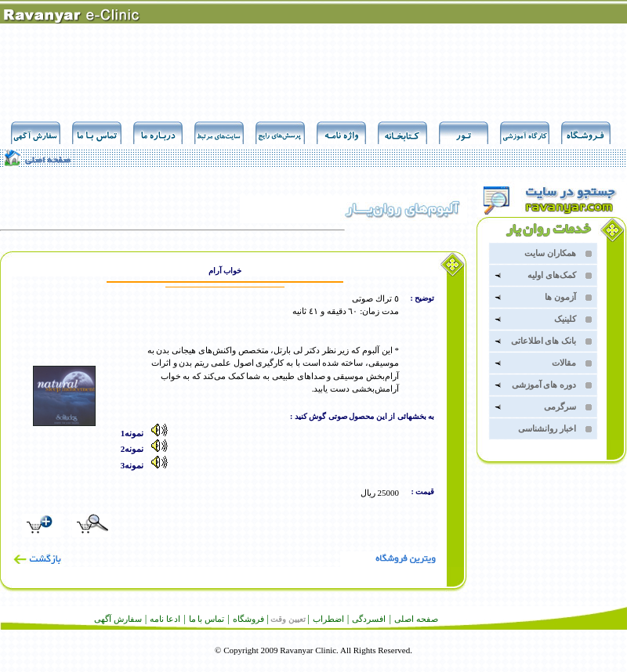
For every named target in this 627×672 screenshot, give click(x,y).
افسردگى (369, 619)
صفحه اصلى (416, 619)
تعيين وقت (288, 619)
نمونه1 (150, 433)
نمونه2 (150, 449)
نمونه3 (150, 465)
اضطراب (328, 619)
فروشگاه (248, 619)
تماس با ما (207, 619)
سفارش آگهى (118, 619)
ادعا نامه (165, 619)
